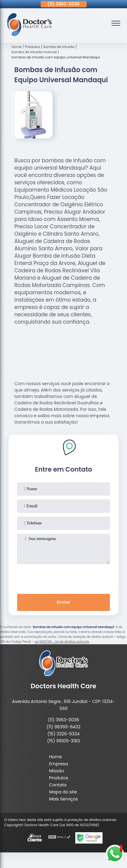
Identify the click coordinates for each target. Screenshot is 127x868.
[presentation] (64, 578)
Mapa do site (63, 792)
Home (55, 757)
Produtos (58, 778)
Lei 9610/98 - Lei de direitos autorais (62, 642)
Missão (56, 771)
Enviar (63, 602)
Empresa (58, 764)
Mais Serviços (63, 799)
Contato (58, 785)
